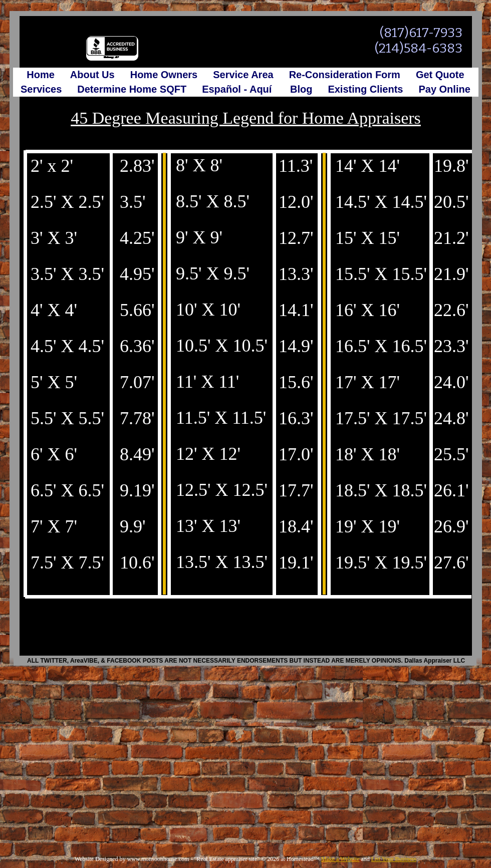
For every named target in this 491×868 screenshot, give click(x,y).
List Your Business (394, 859)
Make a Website (340, 859)
